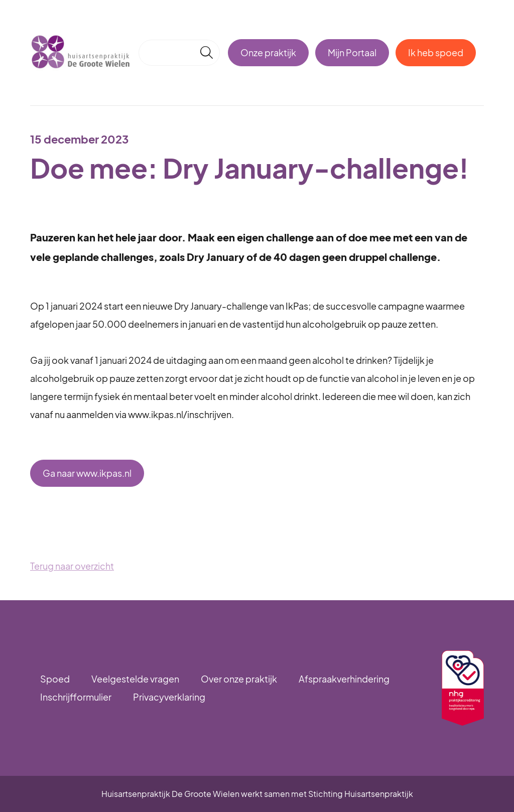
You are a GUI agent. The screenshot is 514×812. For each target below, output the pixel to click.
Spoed (55, 679)
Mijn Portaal (352, 52)
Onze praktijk (268, 52)
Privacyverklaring (169, 697)
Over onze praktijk (239, 679)
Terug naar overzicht (72, 566)
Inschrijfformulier (76, 697)
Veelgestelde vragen (135, 679)
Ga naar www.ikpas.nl (87, 473)
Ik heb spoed (436, 52)
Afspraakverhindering (344, 679)
